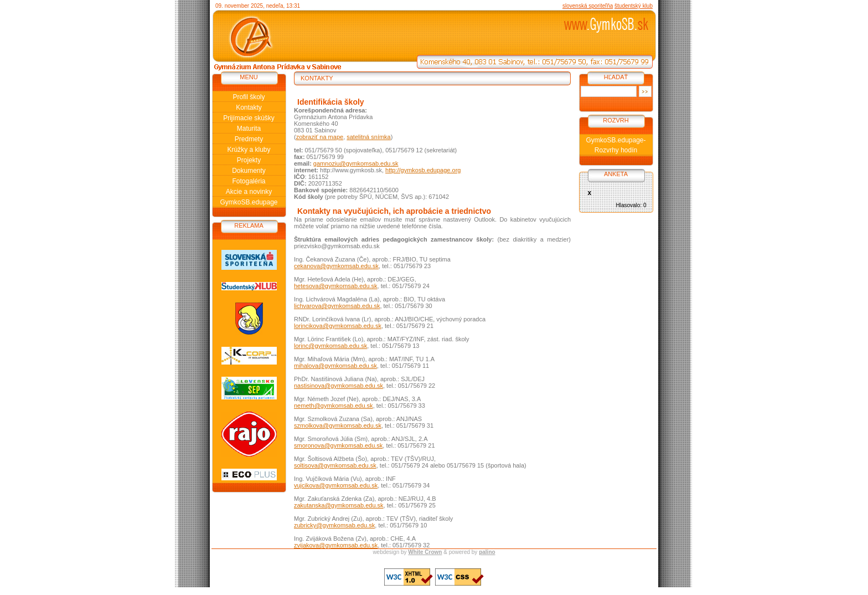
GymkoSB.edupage (249, 202)
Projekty (249, 160)
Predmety (249, 139)
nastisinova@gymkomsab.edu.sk (339, 386)
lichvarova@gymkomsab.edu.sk (337, 306)
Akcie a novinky (249, 192)
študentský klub (634, 6)
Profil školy (249, 97)
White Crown (425, 552)
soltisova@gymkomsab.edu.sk (335, 465)
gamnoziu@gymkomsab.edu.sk (356, 163)
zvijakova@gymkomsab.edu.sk (336, 545)
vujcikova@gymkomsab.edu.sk (336, 485)
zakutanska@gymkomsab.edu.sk (339, 505)
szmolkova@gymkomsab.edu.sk (338, 425)
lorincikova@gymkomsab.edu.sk (338, 326)
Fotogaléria (249, 181)
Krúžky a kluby (249, 150)
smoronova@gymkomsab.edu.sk (338, 445)
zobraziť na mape (320, 137)
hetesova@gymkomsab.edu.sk (336, 286)
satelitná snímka (368, 137)
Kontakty (249, 107)
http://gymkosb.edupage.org (423, 170)
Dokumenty (249, 171)
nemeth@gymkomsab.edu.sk (334, 406)
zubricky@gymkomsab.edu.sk (334, 525)
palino (487, 552)
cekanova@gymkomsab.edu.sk (336, 266)
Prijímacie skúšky (249, 118)
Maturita (249, 129)
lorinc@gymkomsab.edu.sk (330, 346)
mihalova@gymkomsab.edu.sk (335, 366)
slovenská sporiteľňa (588, 6)
